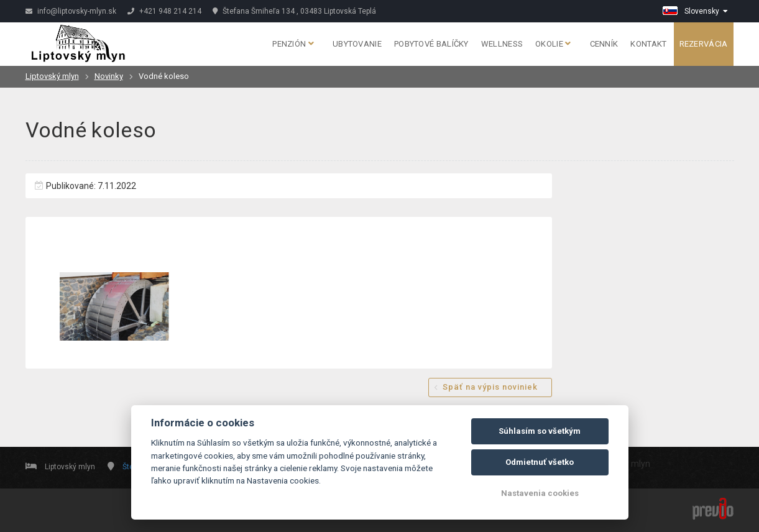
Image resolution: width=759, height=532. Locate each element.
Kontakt (648, 44)
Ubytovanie (357, 44)
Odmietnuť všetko (540, 462)
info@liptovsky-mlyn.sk (71, 11)
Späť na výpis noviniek (490, 387)
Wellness (502, 44)
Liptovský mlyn (52, 76)
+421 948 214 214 (164, 11)
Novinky (109, 76)
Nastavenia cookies (540, 493)
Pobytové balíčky (431, 44)
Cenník (604, 44)
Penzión (293, 44)
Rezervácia (704, 44)
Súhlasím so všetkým (540, 431)
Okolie (553, 44)
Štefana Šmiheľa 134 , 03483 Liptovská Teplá (294, 11)
